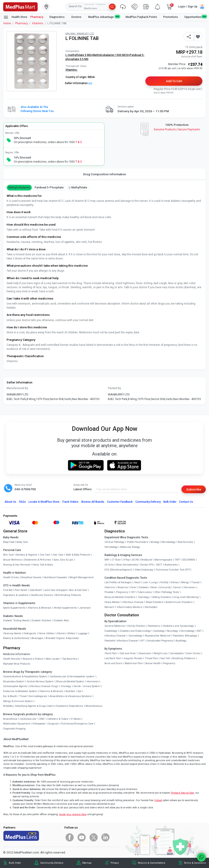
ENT (199, 631)
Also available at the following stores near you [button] (37, 109)
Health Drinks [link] (11, 577)
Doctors (77, 17)
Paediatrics (154, 626)
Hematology (111, 547)
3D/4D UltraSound (142, 560)
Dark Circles (193, 653)
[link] (20, 6)
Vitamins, (72, 70)
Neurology (172, 631)
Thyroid (195, 582)
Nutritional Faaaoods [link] (55, 577)
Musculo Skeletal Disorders (120, 597)
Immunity (165, 587)
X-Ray (126, 560)
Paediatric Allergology (185, 636)
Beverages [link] (37, 638)
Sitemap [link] (87, 863)
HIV (133, 592)
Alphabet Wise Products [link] (17, 664)
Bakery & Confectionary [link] (16, 638)
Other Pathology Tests (167, 592)
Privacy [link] (115, 863)
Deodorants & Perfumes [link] (38, 560)
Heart (137, 582)
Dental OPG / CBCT (151, 565)
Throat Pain (151, 658)
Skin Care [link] (9, 555)
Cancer (177, 587)
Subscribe (194, 489)
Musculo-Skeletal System (70, 681)
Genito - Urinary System (87, 686)
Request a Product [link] (33, 659)
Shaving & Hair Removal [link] (17, 565)
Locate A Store (44, 502)
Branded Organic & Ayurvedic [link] (62, 638)
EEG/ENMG (189, 560)
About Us (10, 502)
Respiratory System (14, 681)
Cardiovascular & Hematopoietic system (72, 677)
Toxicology (143, 597)
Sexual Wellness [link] (12, 560)
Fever (133, 587)
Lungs (154, 582)
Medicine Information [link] (17, 654)
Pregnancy (122, 592)
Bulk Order (170, 502)
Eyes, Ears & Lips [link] (63, 560)
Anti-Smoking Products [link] (68, 595)
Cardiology (159, 631)
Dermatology (187, 631)
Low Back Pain (113, 658)
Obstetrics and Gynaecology (178, 626)
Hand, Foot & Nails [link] (43, 565)
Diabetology (111, 631)
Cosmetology (135, 636)
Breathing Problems (184, 658)
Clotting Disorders (161, 597)
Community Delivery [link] (52, 863)
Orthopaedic (39, 724)
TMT (177, 560)
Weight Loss (161, 653)
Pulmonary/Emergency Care (77, 724)
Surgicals (53, 724)
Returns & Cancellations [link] (152, 863)
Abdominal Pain (134, 663)
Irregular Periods (133, 658)
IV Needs (76, 719)
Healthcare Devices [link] (42, 595)
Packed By (114, 388)
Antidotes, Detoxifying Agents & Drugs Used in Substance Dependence (43, 706)
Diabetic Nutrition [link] (42, 621)
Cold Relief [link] (36, 590)
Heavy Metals (112, 602)
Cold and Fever (128, 653)
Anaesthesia (10, 719)
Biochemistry (185, 542)
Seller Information (78, 83)
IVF (142, 641)
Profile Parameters (137, 542)
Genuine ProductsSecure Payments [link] (177, 129)
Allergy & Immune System (18, 701)
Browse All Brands (93, 502)
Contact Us (186, 502)
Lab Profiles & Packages (118, 582)
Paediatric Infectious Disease (121, 641)
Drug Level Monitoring (186, 597)
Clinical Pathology (114, 542)
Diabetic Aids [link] (61, 621)
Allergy (185, 582)
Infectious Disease (133, 602)
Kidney (175, 582)
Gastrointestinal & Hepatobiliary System (25, 677)
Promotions (171, 17)
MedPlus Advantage (104, 17)
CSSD (42, 719)
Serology (155, 542)
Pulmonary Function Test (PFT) (174, 570)
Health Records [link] (12, 659)
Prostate (109, 592)
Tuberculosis (145, 592)
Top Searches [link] (70, 659)
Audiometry (171, 565)
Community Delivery (148, 502)
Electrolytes (151, 607)
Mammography (163, 560)
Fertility (164, 582)
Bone (154, 587)
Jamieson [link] (85, 608)
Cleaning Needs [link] (12, 633)
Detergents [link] (30, 633)
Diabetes (144, 587)
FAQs (22, 502)
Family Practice (136, 626)
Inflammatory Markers (129, 607)
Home (7, 23)
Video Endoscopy (144, 570)
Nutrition (70, 691)
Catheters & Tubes (58, 719)
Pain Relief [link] (21, 590)
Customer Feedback (120, 502)
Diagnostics (57, 17)
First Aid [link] (8, 590)
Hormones (93, 681)
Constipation (177, 653)
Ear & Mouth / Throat (15, 696)
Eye (80, 691)
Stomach (109, 607)
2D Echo (109, 565)
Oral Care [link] (45, 555)
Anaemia (123, 587)
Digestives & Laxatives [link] (16, 595)
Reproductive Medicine (158, 636)
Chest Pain (111, 653)
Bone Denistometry (127, 565)
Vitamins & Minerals (51, 691)
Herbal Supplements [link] (65, 608)
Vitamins (38, 23)
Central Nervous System (40, 681)
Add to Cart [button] (174, 81)
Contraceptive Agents (15, 686)
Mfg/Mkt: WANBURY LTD (80, 34)
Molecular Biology (130, 547)
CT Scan (116, 560)
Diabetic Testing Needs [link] (16, 621)
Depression (145, 653)
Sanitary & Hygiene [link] (27, 555)
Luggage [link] (83, 633)
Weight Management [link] (81, 577)
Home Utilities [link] (47, 633)
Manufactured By (17, 388)
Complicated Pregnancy (160, 641)
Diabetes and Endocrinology (135, 631)
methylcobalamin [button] (19, 188)
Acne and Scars (113, 663)
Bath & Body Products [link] (78, 555)
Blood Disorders (155, 602)
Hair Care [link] (58, 555)
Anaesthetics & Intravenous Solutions (71, 696)
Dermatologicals (38, 696)
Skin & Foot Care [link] (78, 590)
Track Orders (70, 502)
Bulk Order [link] (15, 863)
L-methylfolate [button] (78, 188)
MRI (107, 560)
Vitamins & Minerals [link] (39, 608)
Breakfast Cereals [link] (31, 577)
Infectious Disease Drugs (44, 686)
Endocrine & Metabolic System (20, 691)
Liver (146, 582)
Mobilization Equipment (17, 724)
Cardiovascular (28, 719)
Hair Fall (165, 658)
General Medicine (115, 626)
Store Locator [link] (53, 659)
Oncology (66, 686)
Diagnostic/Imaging (14, 729)
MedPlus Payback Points (141, 17)
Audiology (181, 641)
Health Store (15, 17)
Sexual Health (153, 663)
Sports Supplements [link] (14, 608)
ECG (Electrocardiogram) (118, 570)
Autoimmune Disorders (179, 602)
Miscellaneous (94, 706)
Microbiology (169, 542)
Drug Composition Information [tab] (105, 174)
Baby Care (22, 542)
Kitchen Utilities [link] (66, 633)
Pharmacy (37, 17)
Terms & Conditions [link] (195, 863)
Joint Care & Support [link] (55, 590)
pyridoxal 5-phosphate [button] (49, 188)
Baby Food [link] (9, 542)
